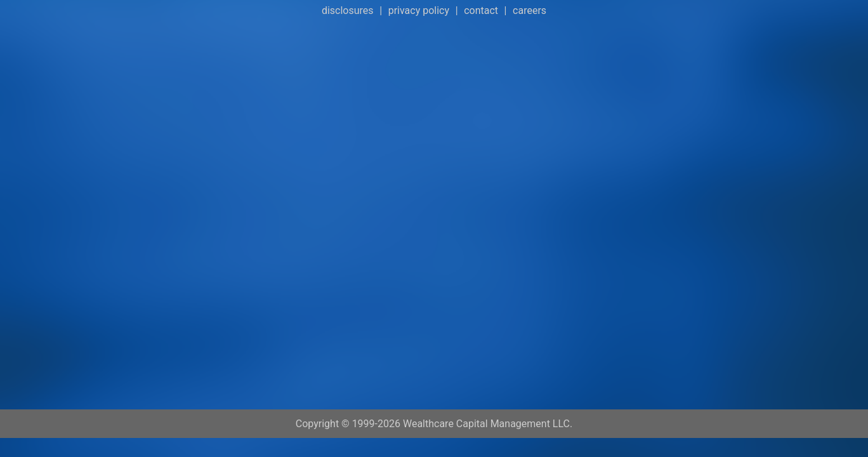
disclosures (348, 10)
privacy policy (419, 10)
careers (529, 10)
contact (481, 10)
